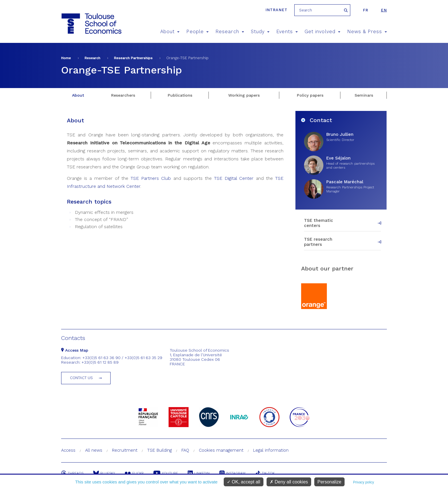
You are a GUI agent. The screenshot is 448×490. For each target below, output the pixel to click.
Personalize (329, 482)
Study (260, 32)
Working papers (244, 95)
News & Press (367, 32)
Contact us (81, 378)
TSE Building (159, 450)
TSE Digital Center (234, 178)
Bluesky (104, 473)
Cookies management (221, 450)
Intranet (276, 10)
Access (68, 450)
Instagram (232, 473)
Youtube (166, 473)
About (170, 32)
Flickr (134, 473)
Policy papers (310, 95)
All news (94, 450)
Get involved (322, 32)
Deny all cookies (289, 482)
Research (230, 32)
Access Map (75, 350)
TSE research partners (318, 242)
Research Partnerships (133, 58)
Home (66, 58)
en (384, 10)
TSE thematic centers (319, 223)
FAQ (185, 450)
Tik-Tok (265, 473)
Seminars (364, 95)
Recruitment (125, 450)
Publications (180, 95)
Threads (72, 473)
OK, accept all (244, 482)
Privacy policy (364, 482)
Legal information (271, 450)
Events (287, 32)
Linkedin (199, 473)
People (197, 32)
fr (366, 10)
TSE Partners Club (151, 178)
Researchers (123, 95)
